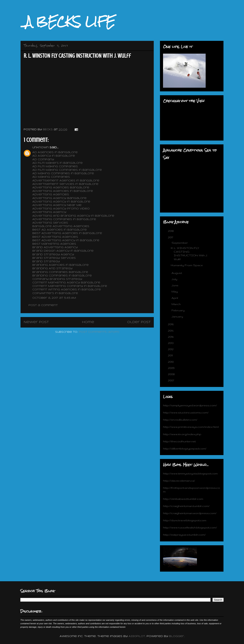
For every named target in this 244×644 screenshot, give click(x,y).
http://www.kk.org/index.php (182, 434)
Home (88, 322)
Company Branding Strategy (58, 279)
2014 (171, 337)
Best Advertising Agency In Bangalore (66, 241)
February (178, 310)
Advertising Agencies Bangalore (61, 188)
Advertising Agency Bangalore (60, 198)
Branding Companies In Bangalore (63, 276)
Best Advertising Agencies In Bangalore (68, 233)
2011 (171, 355)
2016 (171, 324)
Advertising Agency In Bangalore (62, 202)
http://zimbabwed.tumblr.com (183, 499)
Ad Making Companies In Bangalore (63, 174)
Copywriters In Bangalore (56, 293)
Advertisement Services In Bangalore (66, 184)
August (177, 273)
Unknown (40, 148)
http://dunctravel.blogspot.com (185, 520)
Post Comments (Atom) (99, 332)
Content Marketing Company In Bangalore (70, 286)
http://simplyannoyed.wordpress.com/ (190, 405)
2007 (171, 380)
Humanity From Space (187, 265)
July (175, 279)
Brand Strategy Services (55, 258)
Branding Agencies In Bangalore (61, 265)
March (177, 304)
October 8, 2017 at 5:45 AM (54, 298)
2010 (171, 362)
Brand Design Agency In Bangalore (63, 251)
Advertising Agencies (51, 195)
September (180, 243)
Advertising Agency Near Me (57, 205)
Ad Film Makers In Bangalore (58, 163)
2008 (172, 374)
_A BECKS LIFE (68, 22)
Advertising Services (51, 223)
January (178, 316)
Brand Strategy (47, 262)
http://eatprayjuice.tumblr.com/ (184, 535)
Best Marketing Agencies (55, 244)
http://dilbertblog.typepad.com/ (185, 448)
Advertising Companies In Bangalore (65, 219)
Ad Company (44, 160)
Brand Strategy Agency (54, 255)
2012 (171, 349)
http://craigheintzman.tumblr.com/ (186, 506)
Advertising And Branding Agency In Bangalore (74, 216)
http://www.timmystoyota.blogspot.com (190, 473)
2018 (171, 231)
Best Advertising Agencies (56, 237)
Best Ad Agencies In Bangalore (60, 230)
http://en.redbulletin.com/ (180, 420)
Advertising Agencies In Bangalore (63, 191)
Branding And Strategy (53, 269)
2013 (171, 343)
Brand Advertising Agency (55, 247)
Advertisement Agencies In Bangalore (66, 181)
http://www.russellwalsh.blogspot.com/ (190, 527)
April (175, 298)
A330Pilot (137, 636)
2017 (171, 237)
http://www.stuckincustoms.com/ (186, 412)
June (175, 285)
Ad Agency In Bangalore (54, 156)
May (175, 292)
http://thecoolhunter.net (179, 441)
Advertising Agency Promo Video (61, 209)
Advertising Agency (50, 212)
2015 (171, 331)
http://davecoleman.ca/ (179, 481)
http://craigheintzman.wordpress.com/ (190, 513)
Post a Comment (43, 305)
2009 (172, 368)
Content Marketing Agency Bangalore (67, 283)
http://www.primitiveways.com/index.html (191, 427)
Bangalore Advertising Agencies (61, 226)
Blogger (177, 636)
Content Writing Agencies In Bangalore (67, 290)
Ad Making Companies (52, 177)
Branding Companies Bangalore (61, 272)
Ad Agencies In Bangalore (55, 152)
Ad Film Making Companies (55, 167)
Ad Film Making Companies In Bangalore (68, 170)
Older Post (139, 322)
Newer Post (36, 322)
